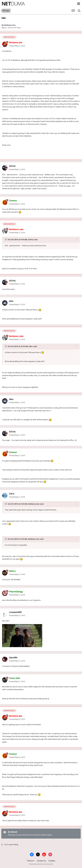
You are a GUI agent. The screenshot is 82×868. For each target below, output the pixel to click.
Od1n (12, 494)
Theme (31, 861)
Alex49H (13, 658)
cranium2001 (16, 612)
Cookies (52, 861)
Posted (17, 46)
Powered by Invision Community (41, 864)
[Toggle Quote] (6, 239)
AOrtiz (12, 166)
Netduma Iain (10, 25)
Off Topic (17, 28)
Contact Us (41, 861)
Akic (11, 301)
